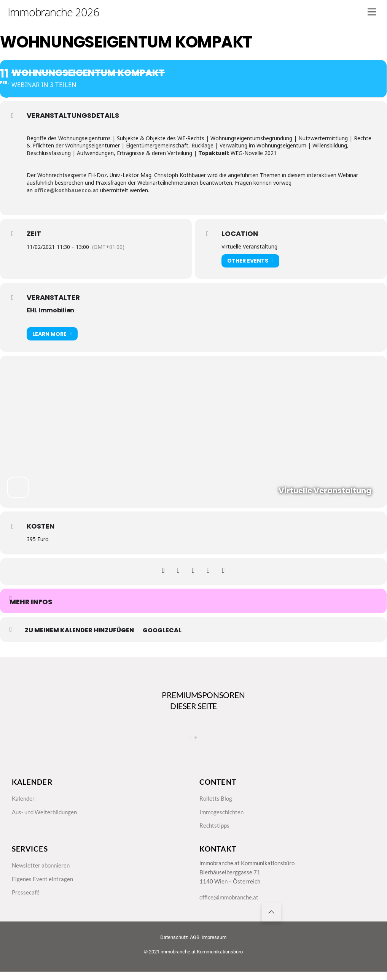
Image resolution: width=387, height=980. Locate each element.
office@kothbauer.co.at (66, 190)
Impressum (214, 948)
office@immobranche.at (230, 906)
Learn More (52, 334)
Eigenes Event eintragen (43, 887)
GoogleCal (162, 630)
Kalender (24, 803)
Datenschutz (174, 948)
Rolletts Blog (216, 803)
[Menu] (372, 12)
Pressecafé (26, 901)
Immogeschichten (223, 817)
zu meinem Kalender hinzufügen (79, 630)
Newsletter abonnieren (42, 872)
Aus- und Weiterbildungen (47, 817)
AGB (195, 948)
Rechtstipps (215, 831)
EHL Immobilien (50, 310)
